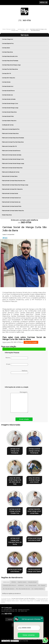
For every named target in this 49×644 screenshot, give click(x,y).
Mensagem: (19, 402)
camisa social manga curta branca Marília (34, 539)
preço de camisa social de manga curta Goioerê (34, 480)
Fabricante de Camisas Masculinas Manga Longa (15, 185)
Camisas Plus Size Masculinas (10, 69)
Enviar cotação (24, 419)
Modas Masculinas (7, 215)
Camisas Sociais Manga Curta (10, 103)
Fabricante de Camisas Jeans (10, 176)
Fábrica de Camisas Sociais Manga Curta (13, 159)
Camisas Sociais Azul (8, 86)
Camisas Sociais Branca (8, 91)
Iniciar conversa (29, 635)
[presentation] (17, 380)
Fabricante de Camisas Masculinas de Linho (14, 181)
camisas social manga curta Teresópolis (15, 451)
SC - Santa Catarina (38, 589)
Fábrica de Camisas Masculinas (10, 133)
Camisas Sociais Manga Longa (10, 108)
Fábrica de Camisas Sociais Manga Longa (13, 163)
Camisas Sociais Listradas (9, 99)
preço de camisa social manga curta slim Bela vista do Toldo (15, 481)
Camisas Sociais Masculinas (9, 112)
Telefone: (19, 372)
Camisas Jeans (6, 48)
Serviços (25, 35)
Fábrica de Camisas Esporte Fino (11, 129)
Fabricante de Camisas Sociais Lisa (11, 202)
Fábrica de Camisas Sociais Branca (11, 151)
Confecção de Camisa (8, 125)
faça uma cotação (31, 342)
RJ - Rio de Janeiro (9, 589)
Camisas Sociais (6, 82)
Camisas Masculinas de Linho (10, 56)
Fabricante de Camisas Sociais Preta (12, 206)
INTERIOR (21, 585)
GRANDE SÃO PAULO (10, 585)
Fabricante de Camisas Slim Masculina (12, 189)
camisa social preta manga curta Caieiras (34, 570)
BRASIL (14, 582)
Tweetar (5, 238)
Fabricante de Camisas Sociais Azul (11, 198)
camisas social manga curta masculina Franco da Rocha (15, 541)
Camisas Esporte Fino (8, 43)
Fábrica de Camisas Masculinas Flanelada (13, 138)
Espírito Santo (22, 582)
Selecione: (6, 582)
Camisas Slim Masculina (9, 78)
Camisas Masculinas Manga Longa (11, 65)
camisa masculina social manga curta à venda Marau (34, 511)
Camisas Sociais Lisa (7, 95)
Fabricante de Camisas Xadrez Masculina (13, 211)
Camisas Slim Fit (7, 73)
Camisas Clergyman (8, 39)
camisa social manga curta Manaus (15, 570)
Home (10, 619)
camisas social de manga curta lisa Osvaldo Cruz (15, 511)
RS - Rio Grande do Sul (23, 589)
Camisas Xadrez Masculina (9, 121)
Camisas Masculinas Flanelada (10, 61)
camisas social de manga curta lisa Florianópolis (34, 451)
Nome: (17, 358)
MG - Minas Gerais (31, 585)
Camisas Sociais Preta (8, 116)
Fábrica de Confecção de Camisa (11, 172)
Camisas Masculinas (7, 52)
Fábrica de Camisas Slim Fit (9, 146)
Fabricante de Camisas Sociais (10, 193)
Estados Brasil (32, 582)
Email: (17, 364)
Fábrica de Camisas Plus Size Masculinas (13, 142)
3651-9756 (27, 20)
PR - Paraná (42, 585)
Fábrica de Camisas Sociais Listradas (12, 155)
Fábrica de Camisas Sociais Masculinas (12, 168)
